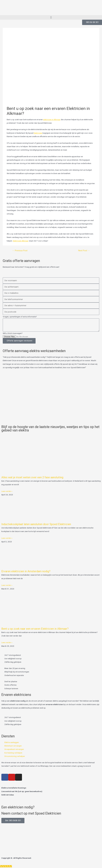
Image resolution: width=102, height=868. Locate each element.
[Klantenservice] (6, 866)
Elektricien (38, 133)
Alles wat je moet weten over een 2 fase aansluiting (32, 477)
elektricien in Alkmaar (52, 120)
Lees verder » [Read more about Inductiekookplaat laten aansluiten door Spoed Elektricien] (7, 538)
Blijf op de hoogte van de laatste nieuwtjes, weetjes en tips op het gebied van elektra (50, 429)
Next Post (84, 251)
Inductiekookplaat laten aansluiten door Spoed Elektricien (36, 524)
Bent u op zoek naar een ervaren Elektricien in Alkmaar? (35, 629)
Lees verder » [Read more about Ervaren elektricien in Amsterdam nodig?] (7, 585)
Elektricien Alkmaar (21, 241)
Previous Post (20, 251)
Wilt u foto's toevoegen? (13, 333)
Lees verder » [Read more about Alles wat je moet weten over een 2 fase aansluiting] (7, 491)
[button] (51, 17)
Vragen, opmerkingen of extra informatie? (20, 317)
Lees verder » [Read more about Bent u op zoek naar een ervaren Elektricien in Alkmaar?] (7, 642)
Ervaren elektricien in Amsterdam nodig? (26, 571)
